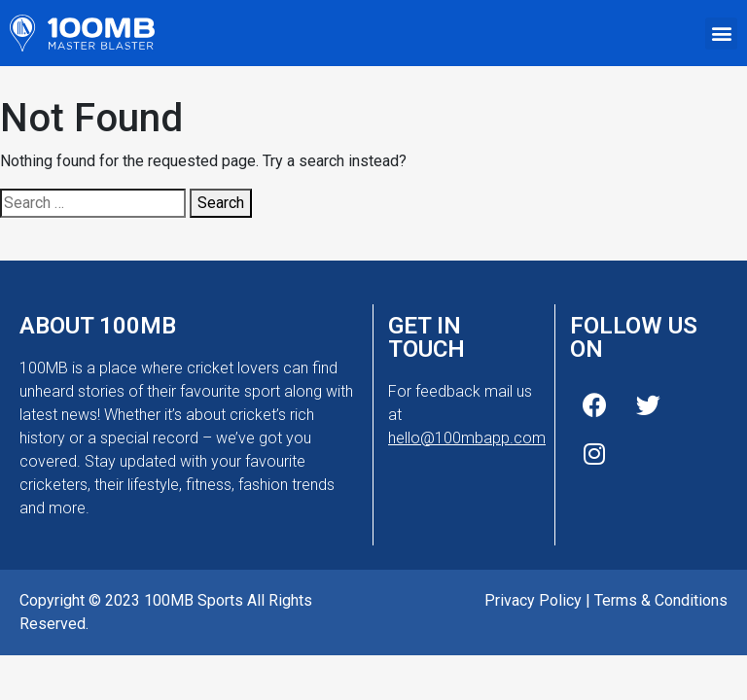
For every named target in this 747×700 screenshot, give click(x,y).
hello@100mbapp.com (467, 438)
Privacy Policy (533, 600)
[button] (721, 34)
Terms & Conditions (661, 600)
